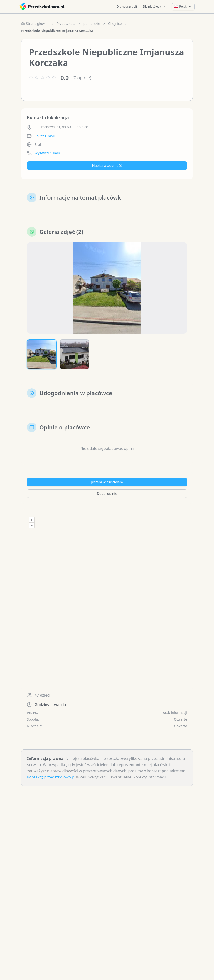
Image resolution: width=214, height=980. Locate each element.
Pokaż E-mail (45, 136)
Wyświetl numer (47, 153)
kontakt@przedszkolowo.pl (51, 777)
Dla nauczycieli (127, 7)
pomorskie (92, 23)
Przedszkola (66, 23)
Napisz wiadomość (107, 165)
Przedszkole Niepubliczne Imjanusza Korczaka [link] (57, 31)
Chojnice (115, 23)
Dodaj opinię (107, 493)
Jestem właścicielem (107, 482)
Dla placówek (155, 7)
